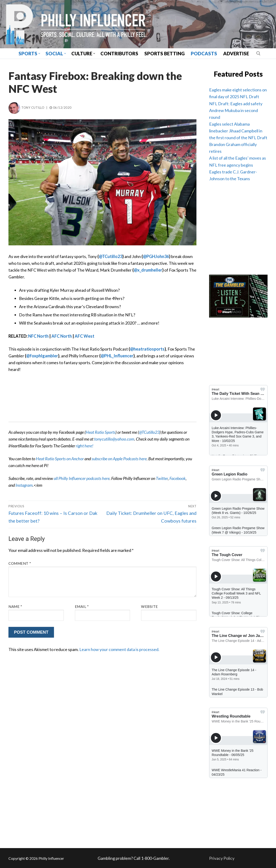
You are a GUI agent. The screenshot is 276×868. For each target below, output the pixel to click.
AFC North (62, 336)
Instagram (24, 485)
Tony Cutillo (26, 108)
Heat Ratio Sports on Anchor (60, 459)
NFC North (38, 336)
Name (15, 606)
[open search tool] (258, 53)
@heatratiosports (147, 349)
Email (82, 606)
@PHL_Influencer (117, 356)
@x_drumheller (148, 270)
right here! (85, 446)
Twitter (162, 478)
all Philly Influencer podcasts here (82, 478)
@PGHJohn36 (156, 256)
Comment (20, 563)
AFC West (84, 336)
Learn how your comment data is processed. (119, 649)
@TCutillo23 (111, 256)
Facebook (178, 478)
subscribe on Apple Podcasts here (119, 459)
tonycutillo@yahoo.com (114, 439)
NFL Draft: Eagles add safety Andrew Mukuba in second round (236, 110)
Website (149, 606)
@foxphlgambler (42, 356)
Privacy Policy (222, 858)
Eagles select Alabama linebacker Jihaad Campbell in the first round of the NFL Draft (238, 131)
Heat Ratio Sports (101, 432)
